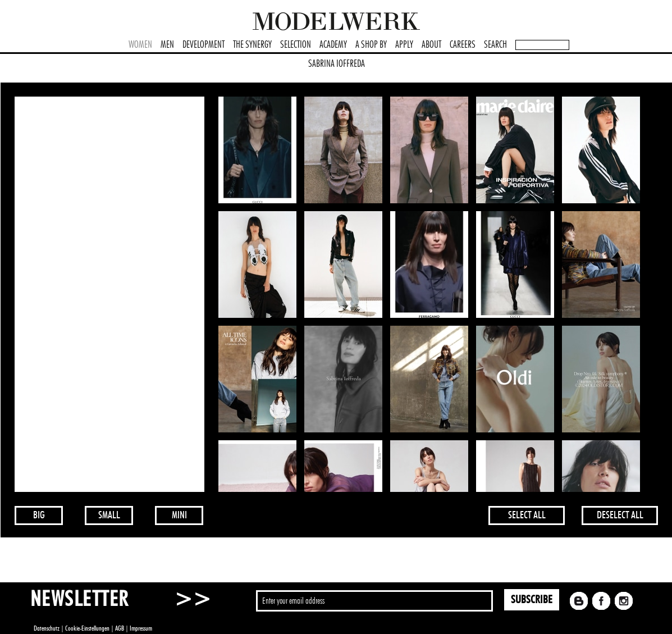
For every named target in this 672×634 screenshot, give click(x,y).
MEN (167, 45)
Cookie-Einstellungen (87, 628)
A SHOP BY (371, 45)
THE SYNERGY (252, 45)
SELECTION (296, 45)
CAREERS (463, 45)
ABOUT (431, 45)
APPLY (404, 45)
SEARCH (495, 45)
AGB (120, 628)
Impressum (141, 628)
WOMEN (140, 45)
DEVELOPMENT (204, 45)
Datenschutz (47, 628)
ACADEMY (333, 45)
